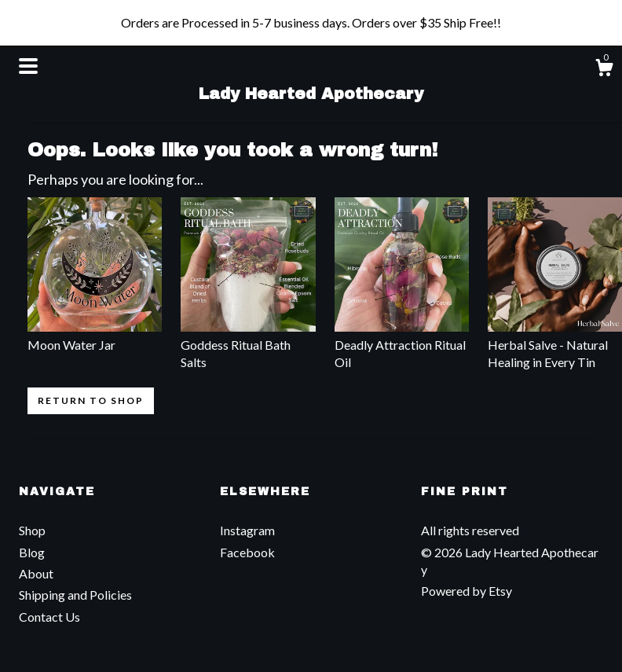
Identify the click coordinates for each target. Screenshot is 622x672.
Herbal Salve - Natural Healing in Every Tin (555, 344)
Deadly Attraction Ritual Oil (402, 344)
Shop (32, 530)
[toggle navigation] (28, 66)
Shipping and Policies (75, 595)
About (36, 573)
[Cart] (604, 70)
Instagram (247, 530)
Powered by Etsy (466, 591)
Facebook (247, 552)
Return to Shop (91, 400)
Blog (32, 552)
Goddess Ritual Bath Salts (248, 344)
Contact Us (49, 617)
